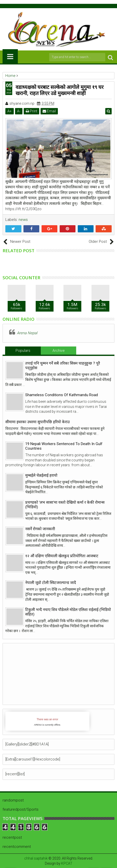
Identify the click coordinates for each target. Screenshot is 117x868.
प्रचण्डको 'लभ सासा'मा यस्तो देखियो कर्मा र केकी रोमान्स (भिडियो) (65, 505)
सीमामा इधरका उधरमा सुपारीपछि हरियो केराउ (37, 422)
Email (49, 111)
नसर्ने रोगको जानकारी (40, 529)
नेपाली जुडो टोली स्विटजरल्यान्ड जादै (51, 583)
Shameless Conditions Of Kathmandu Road (62, 395)
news (23, 220)
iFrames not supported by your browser (47, 721)
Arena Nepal (27, 333)
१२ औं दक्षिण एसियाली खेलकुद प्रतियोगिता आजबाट (62, 556)
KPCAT (67, 863)
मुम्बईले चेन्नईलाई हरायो (41, 475)
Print (31, 111)
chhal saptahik (36, 858)
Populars (23, 351)
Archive (58, 351)
